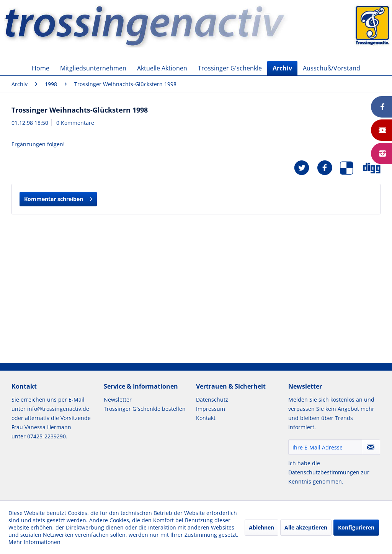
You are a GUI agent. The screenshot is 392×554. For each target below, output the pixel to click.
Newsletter (118, 400)
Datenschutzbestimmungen (324, 472)
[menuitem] (41, 68)
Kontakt (206, 418)
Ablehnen (261, 527)
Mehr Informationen (34, 542)
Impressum (211, 409)
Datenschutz (212, 400)
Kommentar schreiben (58, 198)
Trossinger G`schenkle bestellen (145, 409)
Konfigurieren (356, 527)
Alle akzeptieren (306, 527)
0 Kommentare (75, 123)
